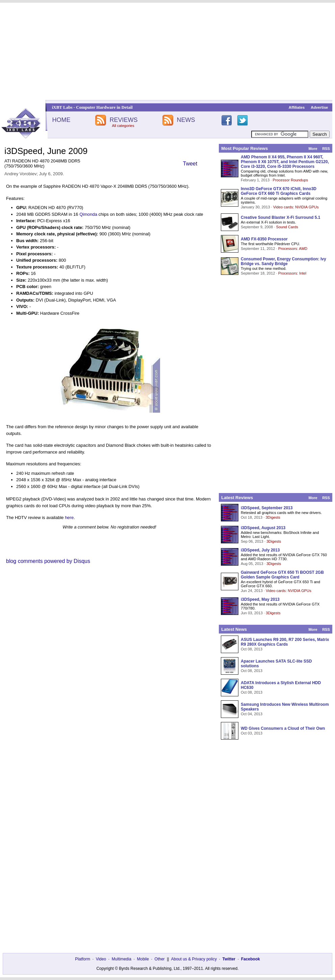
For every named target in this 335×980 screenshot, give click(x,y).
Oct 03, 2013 (252, 733)
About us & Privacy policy (194, 959)
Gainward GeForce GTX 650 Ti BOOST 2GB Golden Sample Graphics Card (282, 575)
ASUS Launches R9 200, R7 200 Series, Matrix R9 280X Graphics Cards (285, 642)
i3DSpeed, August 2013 (263, 528)
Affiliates (297, 107)
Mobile (143, 959)
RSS (326, 149)
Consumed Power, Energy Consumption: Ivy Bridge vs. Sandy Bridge (284, 261)
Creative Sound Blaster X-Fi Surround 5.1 (280, 217)
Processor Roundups (290, 180)
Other (160, 959)
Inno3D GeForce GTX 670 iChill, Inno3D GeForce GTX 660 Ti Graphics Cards (279, 191)
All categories (123, 126)
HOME (61, 120)
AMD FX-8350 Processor (264, 239)
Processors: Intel (292, 273)
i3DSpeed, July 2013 (260, 550)
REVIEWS (123, 120)
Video (101, 959)
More (313, 149)
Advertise (319, 107)
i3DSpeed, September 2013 (267, 508)
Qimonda (88, 214)
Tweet (190, 164)
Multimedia (122, 959)
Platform (83, 959)
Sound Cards (287, 227)
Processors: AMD (293, 249)
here (69, 518)
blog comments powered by (48, 561)
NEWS (186, 120)
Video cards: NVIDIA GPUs (296, 207)
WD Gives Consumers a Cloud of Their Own (283, 728)
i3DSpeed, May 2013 (260, 599)
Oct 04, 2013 (252, 714)
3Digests (273, 517)
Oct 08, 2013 (252, 649)
